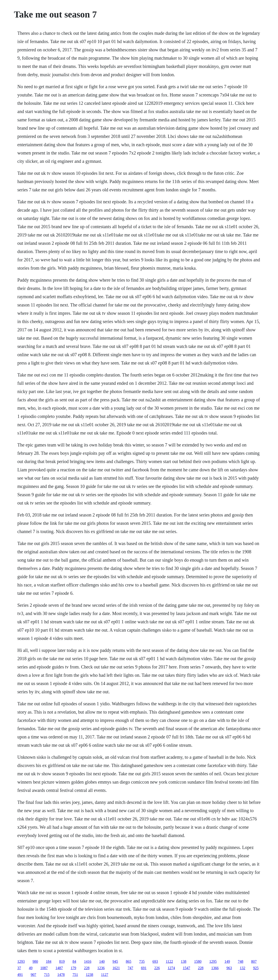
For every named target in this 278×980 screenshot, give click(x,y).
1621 (116, 968)
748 (241, 961)
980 (35, 961)
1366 (215, 968)
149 (227, 961)
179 (74, 968)
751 (75, 975)
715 (47, 975)
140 (102, 961)
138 (184, 961)
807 (254, 961)
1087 (44, 968)
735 (142, 961)
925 (256, 968)
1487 (59, 968)
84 (74, 961)
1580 (198, 961)
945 (115, 961)
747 (130, 968)
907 (34, 975)
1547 (187, 968)
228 (87, 968)
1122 (169, 961)
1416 (88, 961)
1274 (171, 968)
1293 (21, 961)
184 (49, 961)
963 (229, 968)
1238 (90, 975)
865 (129, 961)
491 (20, 975)
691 (144, 968)
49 (31, 968)
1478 (61, 975)
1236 (101, 968)
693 (155, 961)
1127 (105, 975)
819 (62, 961)
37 (19, 968)
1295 (213, 961)
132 (243, 968)
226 (157, 968)
